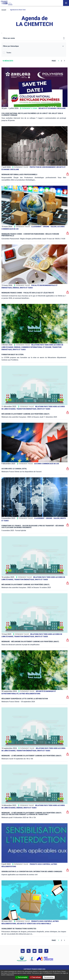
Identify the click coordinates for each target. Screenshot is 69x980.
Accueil (4, 10)
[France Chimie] (7, 3)
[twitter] (29, 951)
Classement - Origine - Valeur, (44, 227)
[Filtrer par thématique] (34, 46)
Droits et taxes (26, 288)
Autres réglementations (30, 694)
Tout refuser (36, 977)
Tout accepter (22, 977)
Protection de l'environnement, (43, 167)
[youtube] (34, 951)
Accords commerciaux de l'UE (47, 464)
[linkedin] (23, 951)
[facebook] (46, 951)
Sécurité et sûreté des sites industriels (34, 924)
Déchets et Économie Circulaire (52, 108)
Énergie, (16, 288)
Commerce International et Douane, (37, 347)
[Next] (65, 61)
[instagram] (40, 951)
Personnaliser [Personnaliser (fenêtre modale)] (49, 977)
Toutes (9, 53)
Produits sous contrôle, (40, 864)
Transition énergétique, (27, 409)
